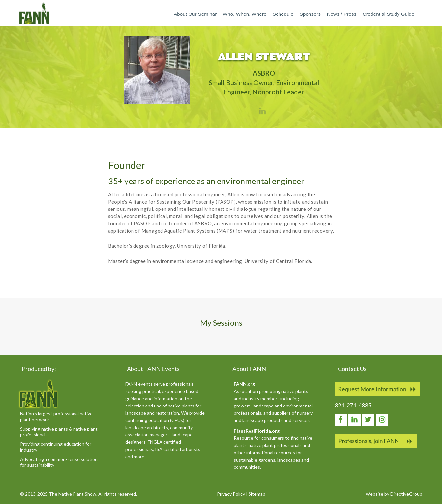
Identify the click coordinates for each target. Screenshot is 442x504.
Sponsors (310, 14)
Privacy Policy (231, 494)
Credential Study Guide (388, 14)
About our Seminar (195, 14)
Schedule (283, 14)
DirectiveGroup (406, 494)
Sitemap (257, 494)
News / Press (342, 14)
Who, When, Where (245, 14)
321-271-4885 (353, 405)
